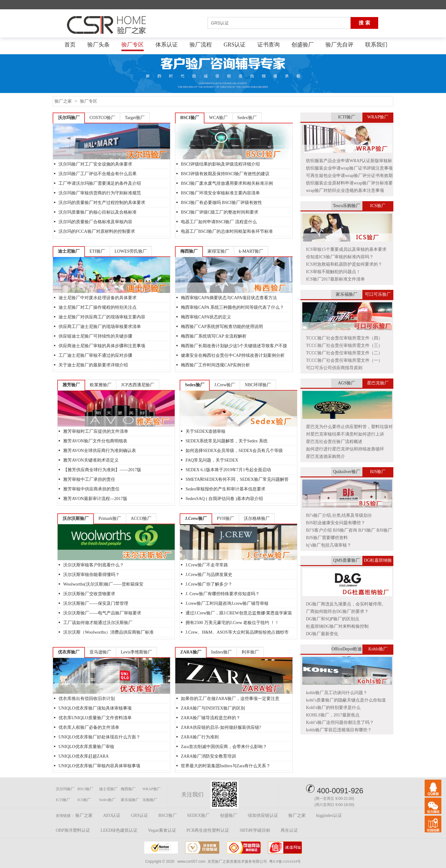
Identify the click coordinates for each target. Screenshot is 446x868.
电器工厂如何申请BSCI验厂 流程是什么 (219, 222)
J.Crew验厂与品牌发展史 (209, 575)
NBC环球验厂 (258, 385)
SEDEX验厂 (198, 815)
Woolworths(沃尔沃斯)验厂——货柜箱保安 (103, 584)
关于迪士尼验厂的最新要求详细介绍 (93, 365)
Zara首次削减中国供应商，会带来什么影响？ (224, 747)
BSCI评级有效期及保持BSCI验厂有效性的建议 (225, 174)
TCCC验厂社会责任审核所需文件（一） (344, 360)
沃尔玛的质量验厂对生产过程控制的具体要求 (102, 203)
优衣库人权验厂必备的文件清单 (89, 727)
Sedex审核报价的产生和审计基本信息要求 (225, 489)
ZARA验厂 (191, 652)
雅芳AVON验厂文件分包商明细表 (95, 441)
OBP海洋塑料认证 (73, 830)
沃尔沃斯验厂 (76, 518)
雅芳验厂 (71, 385)
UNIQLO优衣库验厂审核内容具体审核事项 (99, 766)
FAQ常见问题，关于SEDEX (212, 460)
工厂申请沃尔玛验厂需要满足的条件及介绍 (100, 183)
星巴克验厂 (378, 383)
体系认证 (167, 45)
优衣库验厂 (69, 652)
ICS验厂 (378, 206)
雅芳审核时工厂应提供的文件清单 (96, 431)
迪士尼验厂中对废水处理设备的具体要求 (98, 298)
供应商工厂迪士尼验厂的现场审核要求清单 (100, 327)
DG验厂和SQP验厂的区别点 (333, 619)
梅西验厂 (189, 251)
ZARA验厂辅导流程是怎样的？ (211, 718)
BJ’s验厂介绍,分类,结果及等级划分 (339, 515)
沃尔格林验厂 (257, 518)
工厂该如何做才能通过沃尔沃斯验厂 (98, 623)
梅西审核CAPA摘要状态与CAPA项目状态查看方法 (229, 298)
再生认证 (289, 830)
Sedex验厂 (247, 118)
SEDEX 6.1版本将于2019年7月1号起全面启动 (228, 470)
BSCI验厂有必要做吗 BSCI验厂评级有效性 (221, 203)
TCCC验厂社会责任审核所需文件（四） (344, 338)
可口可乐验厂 (378, 294)
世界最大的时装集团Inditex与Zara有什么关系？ (226, 766)
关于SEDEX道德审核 (206, 431)
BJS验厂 (378, 472)
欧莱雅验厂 (101, 385)
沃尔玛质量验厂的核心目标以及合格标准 (98, 212)
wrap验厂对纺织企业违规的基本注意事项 (345, 190)
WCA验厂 (219, 118)
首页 (70, 45)
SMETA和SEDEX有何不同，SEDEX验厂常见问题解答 (237, 479)
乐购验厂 (150, 800)
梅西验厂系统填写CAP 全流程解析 (214, 336)
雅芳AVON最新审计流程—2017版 (95, 499)
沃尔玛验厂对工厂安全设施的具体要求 (95, 164)
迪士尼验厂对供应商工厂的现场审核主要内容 (102, 317)
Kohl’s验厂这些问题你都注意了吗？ (340, 722)
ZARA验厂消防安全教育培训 (208, 756)
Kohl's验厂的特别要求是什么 (333, 708)
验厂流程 (201, 45)
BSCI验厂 (190, 118)
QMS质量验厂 (347, 560)
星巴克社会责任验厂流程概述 (334, 442)
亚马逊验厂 (100, 652)
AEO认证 (112, 815)
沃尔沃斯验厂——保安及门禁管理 (96, 603)
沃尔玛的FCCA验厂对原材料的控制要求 (97, 231)
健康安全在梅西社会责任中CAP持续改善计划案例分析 (233, 355)
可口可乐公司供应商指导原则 (334, 368)
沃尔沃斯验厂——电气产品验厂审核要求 (102, 613)
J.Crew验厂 (225, 385)
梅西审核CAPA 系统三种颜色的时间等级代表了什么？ (232, 307)
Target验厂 (135, 118)
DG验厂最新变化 (322, 634)
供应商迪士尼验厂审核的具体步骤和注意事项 (102, 346)
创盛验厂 (303, 45)
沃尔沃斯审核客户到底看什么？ (94, 565)
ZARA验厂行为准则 (200, 737)
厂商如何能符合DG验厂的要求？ (337, 611)
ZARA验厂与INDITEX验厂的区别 (213, 708)
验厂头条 (98, 45)
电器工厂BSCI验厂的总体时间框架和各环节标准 (227, 231)
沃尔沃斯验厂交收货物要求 (89, 594)
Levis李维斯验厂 (136, 652)
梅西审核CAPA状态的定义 (206, 317)
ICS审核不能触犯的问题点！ (333, 272)
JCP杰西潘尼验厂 (138, 385)
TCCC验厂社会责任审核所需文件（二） (344, 353)
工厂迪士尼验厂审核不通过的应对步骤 (95, 355)
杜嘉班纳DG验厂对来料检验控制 (337, 626)
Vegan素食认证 (162, 830)
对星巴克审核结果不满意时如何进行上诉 (345, 434)
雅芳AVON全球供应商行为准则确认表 (100, 451)
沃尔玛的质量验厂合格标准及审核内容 (95, 222)
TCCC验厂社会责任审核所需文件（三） (344, 345)
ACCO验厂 (141, 518)
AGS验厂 (347, 383)
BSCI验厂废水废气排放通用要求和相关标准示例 (227, 183)
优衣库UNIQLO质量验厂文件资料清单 (95, 718)
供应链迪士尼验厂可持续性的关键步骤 (95, 336)
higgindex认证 (329, 815)
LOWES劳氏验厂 (131, 251)
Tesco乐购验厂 (347, 206)
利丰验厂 (250, 652)
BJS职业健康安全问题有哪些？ (336, 523)
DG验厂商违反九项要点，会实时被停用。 (346, 604)
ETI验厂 (97, 251)
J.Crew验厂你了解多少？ (209, 584)
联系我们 (376, 45)
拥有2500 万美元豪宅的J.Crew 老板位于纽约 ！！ (232, 623)
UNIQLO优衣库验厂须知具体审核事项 (95, 708)
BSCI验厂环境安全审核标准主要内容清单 (220, 193)
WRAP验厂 (378, 117)
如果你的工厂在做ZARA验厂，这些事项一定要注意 (230, 699)
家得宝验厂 (218, 251)
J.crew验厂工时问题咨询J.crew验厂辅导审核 (227, 603)
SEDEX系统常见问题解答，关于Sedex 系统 (227, 441)
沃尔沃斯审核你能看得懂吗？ (91, 575)
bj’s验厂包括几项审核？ (329, 545)
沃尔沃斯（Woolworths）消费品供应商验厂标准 (108, 632)
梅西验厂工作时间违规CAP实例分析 (215, 365)
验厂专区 (133, 45)
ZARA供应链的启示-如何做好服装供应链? (221, 727)
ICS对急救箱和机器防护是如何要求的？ (344, 264)
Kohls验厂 (378, 649)
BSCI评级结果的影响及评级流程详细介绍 (220, 164)
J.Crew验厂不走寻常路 (207, 565)
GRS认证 (235, 45)
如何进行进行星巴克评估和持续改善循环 (345, 449)
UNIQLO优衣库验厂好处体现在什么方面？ (99, 737)
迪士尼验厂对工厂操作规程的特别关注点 (98, 307)
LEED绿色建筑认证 (119, 830)
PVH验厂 (225, 518)
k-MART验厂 (251, 251)
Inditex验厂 (222, 652)
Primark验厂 (110, 518)
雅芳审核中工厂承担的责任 (89, 479)
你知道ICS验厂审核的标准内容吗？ (340, 257)
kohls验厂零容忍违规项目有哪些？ (339, 730)
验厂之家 (63, 101)
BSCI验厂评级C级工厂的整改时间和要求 (220, 212)
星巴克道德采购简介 (326, 456)
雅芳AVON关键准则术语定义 (91, 460)
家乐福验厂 (347, 294)
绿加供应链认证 (263, 815)
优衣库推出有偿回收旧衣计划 (87, 699)
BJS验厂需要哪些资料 (327, 538)
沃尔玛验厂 (69, 118)
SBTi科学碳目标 (255, 830)
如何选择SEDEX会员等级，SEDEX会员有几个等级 (234, 451)
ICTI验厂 (346, 117)
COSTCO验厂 (102, 118)
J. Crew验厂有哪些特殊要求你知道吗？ (223, 594)
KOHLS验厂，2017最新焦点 (333, 715)
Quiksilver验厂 (346, 472)
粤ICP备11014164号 (285, 861)
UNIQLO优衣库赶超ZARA (84, 756)
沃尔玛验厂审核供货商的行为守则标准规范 (100, 193)
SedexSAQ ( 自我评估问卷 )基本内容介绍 (224, 499)
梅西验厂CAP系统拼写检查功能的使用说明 (222, 327)
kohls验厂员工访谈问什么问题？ (337, 693)
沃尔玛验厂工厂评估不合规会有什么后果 (98, 174)
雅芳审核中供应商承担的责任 (91, 489)
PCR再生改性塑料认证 (208, 830)
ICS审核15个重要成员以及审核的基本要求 (346, 249)
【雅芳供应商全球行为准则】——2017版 (102, 470)
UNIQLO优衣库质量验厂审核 (86, 747)
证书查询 (269, 45)
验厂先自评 (339, 45)
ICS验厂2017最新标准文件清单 (335, 279)
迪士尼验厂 (69, 251)
